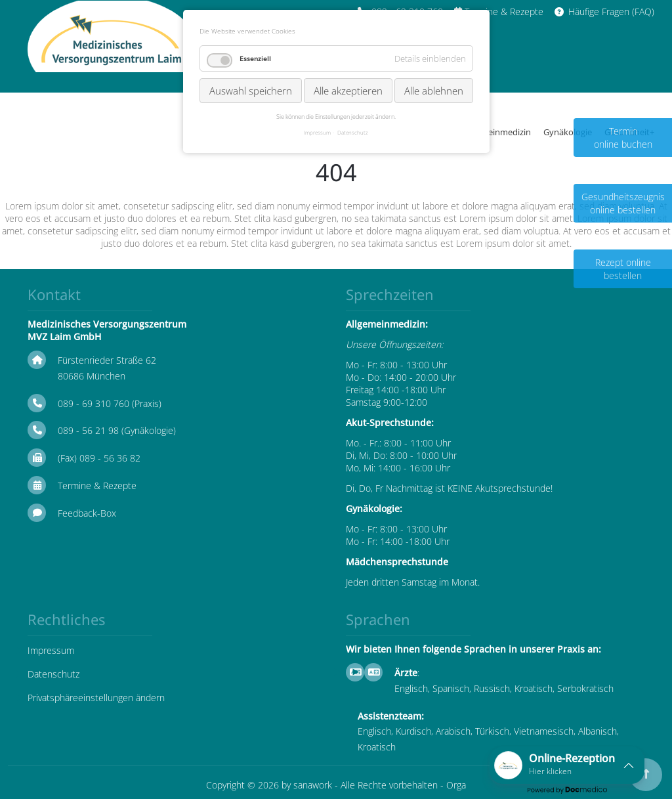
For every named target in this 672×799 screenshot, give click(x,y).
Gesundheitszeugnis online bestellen (623, 203)
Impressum (51, 650)
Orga (456, 785)
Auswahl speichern (251, 91)
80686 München (92, 376)
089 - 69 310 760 (94, 403)
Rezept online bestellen (623, 269)
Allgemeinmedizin (496, 132)
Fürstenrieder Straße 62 (107, 360)
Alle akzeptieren (348, 91)
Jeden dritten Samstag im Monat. (413, 582)
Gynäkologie (568, 132)
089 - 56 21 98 (88, 430)
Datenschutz (53, 674)
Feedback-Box (87, 513)
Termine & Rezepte (97, 486)
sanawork (313, 785)
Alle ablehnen (434, 91)
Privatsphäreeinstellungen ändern (96, 698)
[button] (567, 765)
